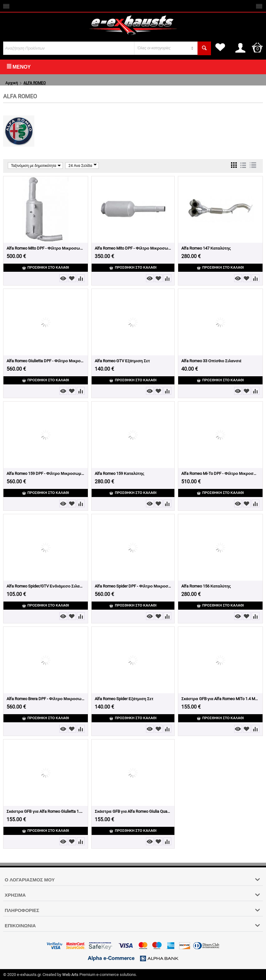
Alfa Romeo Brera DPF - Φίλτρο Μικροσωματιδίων (46, 699)
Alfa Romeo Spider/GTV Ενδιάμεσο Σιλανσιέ (46, 586)
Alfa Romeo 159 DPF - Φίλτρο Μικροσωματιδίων (46, 473)
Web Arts (70, 975)
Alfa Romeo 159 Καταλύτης (120, 473)
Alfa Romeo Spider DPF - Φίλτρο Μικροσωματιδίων (133, 586)
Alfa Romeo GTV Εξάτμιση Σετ (122, 361)
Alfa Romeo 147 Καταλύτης (206, 248)
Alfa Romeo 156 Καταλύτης (206, 586)
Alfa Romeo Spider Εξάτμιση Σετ (124, 699)
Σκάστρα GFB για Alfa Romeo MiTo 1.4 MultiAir (220, 699)
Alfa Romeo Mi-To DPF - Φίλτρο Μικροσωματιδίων (220, 473)
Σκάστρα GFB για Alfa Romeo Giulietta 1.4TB (46, 811)
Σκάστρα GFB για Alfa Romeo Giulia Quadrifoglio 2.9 (133, 811)
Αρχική (12, 83)
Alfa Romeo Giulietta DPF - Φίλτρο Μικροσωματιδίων (46, 361)
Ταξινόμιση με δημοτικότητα (36, 166)
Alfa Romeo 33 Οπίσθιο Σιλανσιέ (211, 361)
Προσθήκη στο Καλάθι (46, 268)
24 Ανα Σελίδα (83, 166)
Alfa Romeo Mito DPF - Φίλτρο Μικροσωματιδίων (46, 248)
